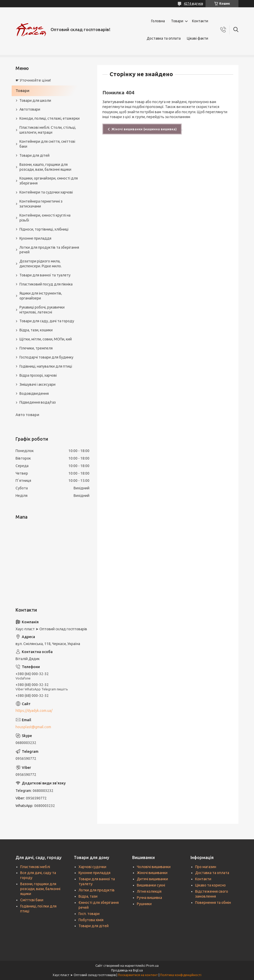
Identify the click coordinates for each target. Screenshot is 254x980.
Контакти (200, 21)
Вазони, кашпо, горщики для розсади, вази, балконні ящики (45, 167)
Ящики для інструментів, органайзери (41, 296)
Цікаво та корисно (210, 885)
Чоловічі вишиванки (154, 867)
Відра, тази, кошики (36, 330)
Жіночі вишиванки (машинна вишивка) (144, 129)
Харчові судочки (92, 867)
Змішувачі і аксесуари (37, 384)
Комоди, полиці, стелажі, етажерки (50, 118)
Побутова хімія (91, 920)
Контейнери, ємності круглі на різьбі (45, 218)
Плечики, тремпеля (36, 348)
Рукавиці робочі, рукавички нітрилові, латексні (42, 310)
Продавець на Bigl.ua (127, 970)
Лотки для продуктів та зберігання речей (49, 250)
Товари (177, 21)
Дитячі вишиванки (152, 879)
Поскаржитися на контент (138, 975)
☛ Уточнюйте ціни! (33, 80)
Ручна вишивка (149, 898)
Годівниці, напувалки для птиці (46, 366)
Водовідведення (34, 394)
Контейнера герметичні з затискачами (41, 204)
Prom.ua (152, 966)
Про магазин (206, 867)
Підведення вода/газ (38, 402)
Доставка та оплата (164, 38)
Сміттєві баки (32, 900)
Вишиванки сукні (151, 885)
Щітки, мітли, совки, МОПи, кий (46, 339)
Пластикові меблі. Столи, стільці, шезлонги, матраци (48, 130)
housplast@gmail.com (33, 727)
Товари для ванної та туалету (45, 275)
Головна (158, 21)
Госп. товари (89, 914)
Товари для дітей (34, 155)
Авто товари (27, 415)
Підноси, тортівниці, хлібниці (44, 229)
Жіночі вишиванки (152, 873)
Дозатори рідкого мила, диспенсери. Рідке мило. (41, 264)
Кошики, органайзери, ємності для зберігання (49, 181)
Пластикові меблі (35, 867)
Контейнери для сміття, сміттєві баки (47, 144)
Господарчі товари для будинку (46, 357)
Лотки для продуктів (97, 890)
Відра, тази (88, 896)
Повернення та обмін (213, 903)
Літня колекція (149, 891)
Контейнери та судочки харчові (46, 192)
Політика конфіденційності (181, 975)
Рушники (144, 904)
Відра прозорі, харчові (38, 375)
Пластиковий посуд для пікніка (46, 284)
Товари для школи (35, 101)
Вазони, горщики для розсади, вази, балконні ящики (40, 889)
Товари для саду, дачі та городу (47, 321)
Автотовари (30, 109)
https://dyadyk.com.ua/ (34, 711)
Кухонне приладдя (35, 238)
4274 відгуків (193, 3)
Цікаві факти (197, 38)
